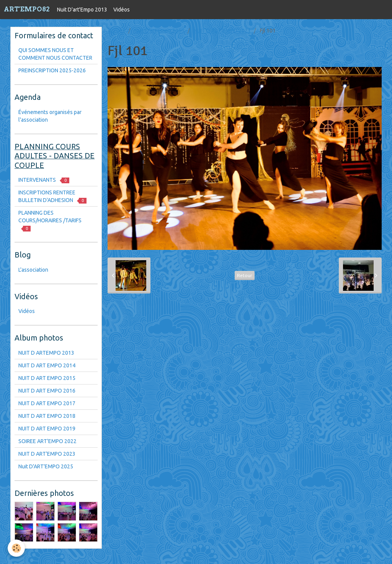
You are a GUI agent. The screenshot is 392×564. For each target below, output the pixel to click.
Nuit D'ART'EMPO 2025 (46, 466)
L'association (33, 270)
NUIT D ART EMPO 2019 (47, 429)
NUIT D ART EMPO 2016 (47, 391)
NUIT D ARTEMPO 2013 (46, 353)
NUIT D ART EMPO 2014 (47, 365)
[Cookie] (16, 548)
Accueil (116, 31)
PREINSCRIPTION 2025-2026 (52, 70)
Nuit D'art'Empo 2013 (82, 10)
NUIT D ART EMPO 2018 (47, 416)
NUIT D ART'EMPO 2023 (222, 31)
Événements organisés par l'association (50, 116)
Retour (245, 275)
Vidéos (122, 10)
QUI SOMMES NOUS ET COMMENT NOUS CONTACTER (55, 54)
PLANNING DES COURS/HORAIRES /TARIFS (50, 221)
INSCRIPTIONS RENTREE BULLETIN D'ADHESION (52, 196)
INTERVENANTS (44, 180)
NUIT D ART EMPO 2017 (47, 403)
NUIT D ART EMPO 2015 (47, 378)
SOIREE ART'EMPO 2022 (47, 441)
